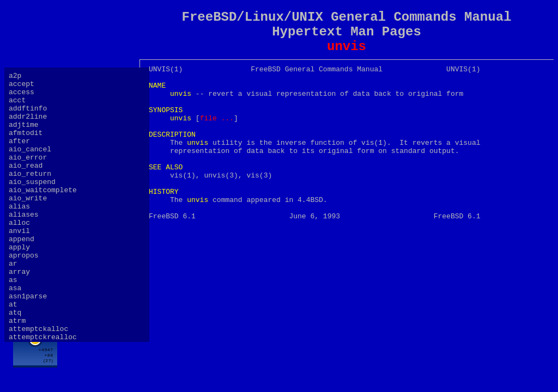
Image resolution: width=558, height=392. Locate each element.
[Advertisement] (347, 358)
